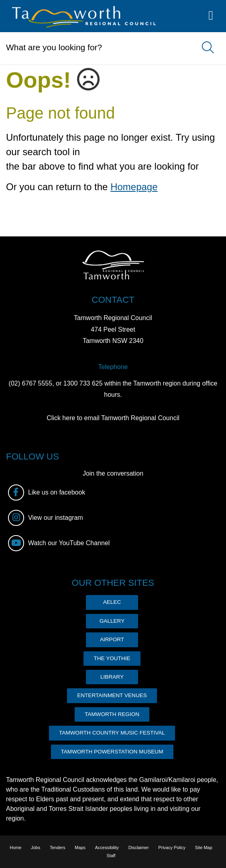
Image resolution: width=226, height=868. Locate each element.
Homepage (134, 187)
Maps (80, 847)
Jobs (36, 847)
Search (204, 48)
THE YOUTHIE (112, 658)
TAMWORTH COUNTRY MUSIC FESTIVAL (112, 733)
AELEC (112, 602)
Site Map (204, 847)
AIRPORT (112, 639)
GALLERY (112, 621)
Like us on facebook (47, 492)
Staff (111, 856)
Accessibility (107, 847)
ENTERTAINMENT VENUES (112, 695)
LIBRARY (112, 677)
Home (15, 847)
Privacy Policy (172, 847)
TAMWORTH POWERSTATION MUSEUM (112, 752)
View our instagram (46, 518)
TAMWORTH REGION (112, 714)
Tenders (58, 847)
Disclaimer (139, 847)
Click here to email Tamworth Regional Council (113, 418)
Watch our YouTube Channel (59, 543)
